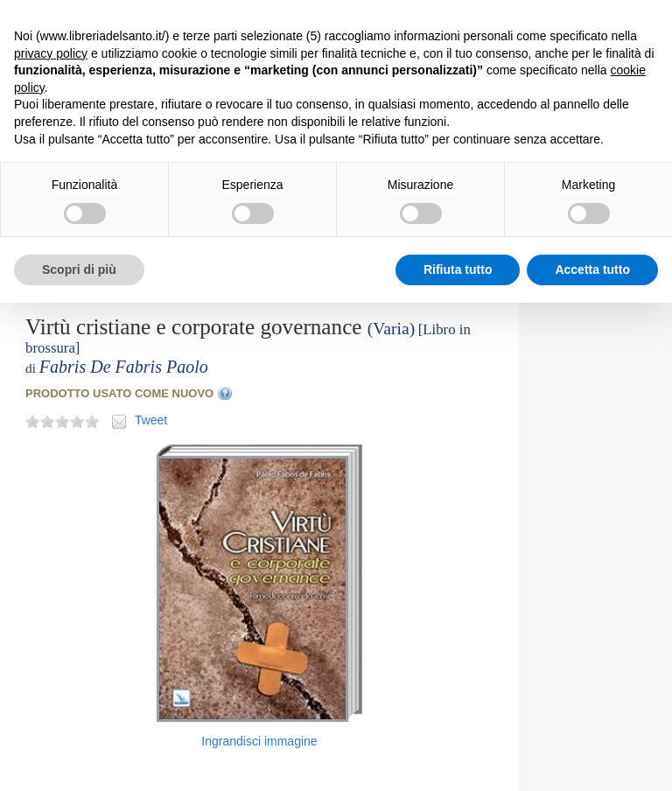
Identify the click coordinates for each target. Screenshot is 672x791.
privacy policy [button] (51, 53)
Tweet (151, 420)
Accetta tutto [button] (592, 269)
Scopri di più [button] (79, 269)
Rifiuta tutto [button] (458, 269)
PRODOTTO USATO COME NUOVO (119, 393)
